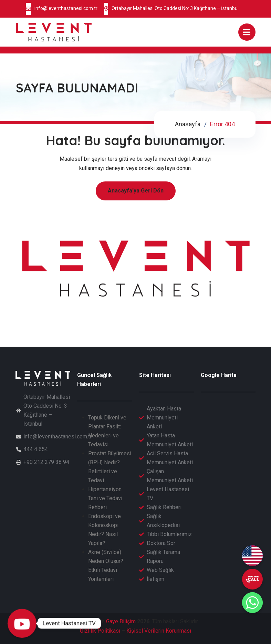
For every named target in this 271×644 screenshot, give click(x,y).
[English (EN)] (252, 556)
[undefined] (252, 579)
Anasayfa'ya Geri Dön (136, 191)
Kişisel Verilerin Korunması (159, 631)
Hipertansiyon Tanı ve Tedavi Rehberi (105, 498)
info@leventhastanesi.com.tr (66, 8)
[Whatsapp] (252, 603)
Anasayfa (188, 124)
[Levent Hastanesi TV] (22, 623)
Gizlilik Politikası (100, 631)
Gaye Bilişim (121, 621)
